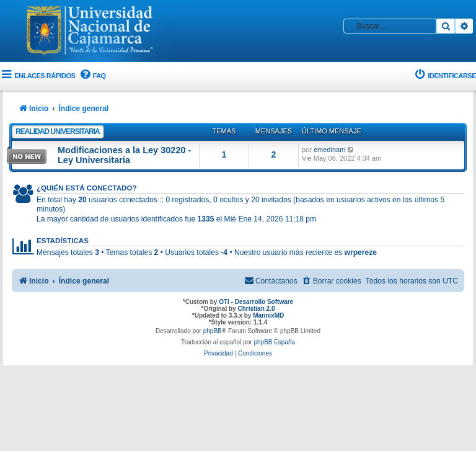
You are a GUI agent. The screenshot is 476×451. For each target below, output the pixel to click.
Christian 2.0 (256, 309)
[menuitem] (92, 76)
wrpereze (361, 252)
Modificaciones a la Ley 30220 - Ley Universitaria (124, 155)
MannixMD (268, 315)
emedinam (329, 150)
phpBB (213, 331)
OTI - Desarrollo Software (256, 302)
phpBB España (274, 342)
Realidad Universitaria (58, 132)
